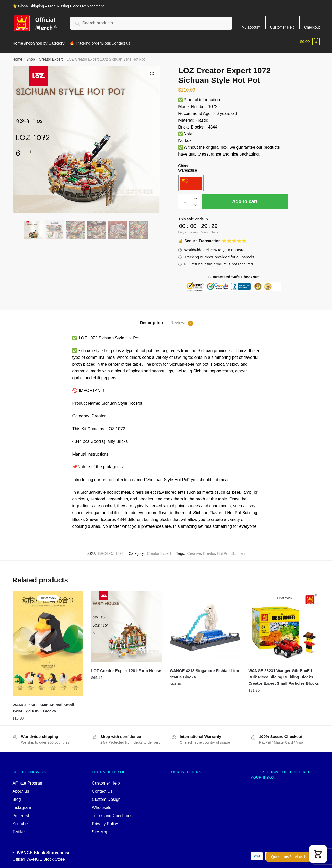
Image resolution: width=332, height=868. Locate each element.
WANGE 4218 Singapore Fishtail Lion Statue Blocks (204, 671)
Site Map (100, 829)
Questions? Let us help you (295, 857)
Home (17, 56)
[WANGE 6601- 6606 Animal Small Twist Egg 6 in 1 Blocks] (48, 640)
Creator (209, 550)
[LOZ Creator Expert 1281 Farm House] (127, 623)
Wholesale (102, 804)
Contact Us (102, 788)
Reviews (178, 320)
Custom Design (106, 796)
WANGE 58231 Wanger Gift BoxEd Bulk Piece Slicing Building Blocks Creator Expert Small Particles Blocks (283, 674)
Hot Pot (223, 550)
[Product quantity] (185, 198)
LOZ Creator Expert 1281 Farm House (126, 667)
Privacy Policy (105, 821)
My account (251, 27)
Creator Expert (51, 56)
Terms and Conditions (112, 813)
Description (151, 320)
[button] (318, 854)
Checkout (312, 27)
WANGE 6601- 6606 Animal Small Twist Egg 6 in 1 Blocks (43, 705)
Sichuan (238, 550)
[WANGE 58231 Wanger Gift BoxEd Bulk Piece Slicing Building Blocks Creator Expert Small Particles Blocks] (284, 623)
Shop (31, 56)
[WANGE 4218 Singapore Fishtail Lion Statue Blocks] (205, 623)
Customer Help (282, 27)
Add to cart (245, 198)
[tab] (151, 315)
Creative (194, 550)
